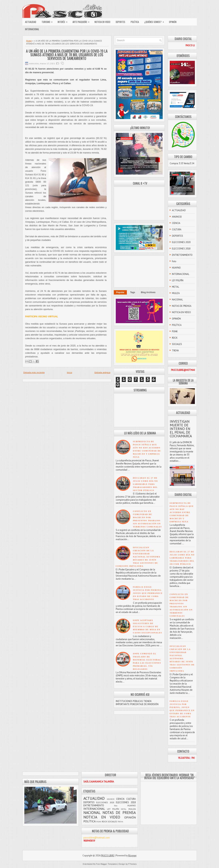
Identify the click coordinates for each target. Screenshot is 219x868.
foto (174, 261)
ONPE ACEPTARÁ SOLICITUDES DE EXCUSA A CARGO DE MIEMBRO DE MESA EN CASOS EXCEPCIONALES (148, 627)
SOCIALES (177, 344)
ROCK (175, 338)
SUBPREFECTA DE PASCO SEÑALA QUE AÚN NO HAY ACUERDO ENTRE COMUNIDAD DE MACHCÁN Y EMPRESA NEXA (182, 512)
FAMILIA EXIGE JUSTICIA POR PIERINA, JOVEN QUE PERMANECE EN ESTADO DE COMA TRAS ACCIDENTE (148, 593)
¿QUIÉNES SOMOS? (155, 21)
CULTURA (177, 229)
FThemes (132, 864)
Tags (133, 292)
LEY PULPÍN (178, 280)
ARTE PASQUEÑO (82, 21)
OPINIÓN (173, 22)
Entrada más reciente (34, 372)
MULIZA (176, 293)
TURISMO (48, 21)
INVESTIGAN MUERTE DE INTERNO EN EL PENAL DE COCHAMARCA (181, 429)
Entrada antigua (102, 372)
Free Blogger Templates (107, 864)
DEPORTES (120, 22)
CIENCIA (176, 223)
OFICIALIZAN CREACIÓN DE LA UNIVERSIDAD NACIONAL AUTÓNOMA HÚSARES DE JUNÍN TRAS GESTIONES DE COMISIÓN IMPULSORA (138, 557)
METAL (175, 287)
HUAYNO (176, 268)
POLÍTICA (135, 22)
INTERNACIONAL (32, 29)
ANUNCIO (177, 217)
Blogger (132, 856)
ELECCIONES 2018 (181, 249)
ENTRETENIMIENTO (182, 255)
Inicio (70, 372)
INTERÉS (64, 21)
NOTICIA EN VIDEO (102, 22)
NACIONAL (177, 300)
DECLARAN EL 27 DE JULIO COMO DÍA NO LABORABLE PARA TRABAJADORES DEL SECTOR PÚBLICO (145, 484)
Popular (120, 292)
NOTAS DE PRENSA (182, 306)
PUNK (175, 331)
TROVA (175, 351)
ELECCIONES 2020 (181, 242)
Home (29, 41)
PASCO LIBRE (108, 856)
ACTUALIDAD (31, 22)
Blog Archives (148, 292)
